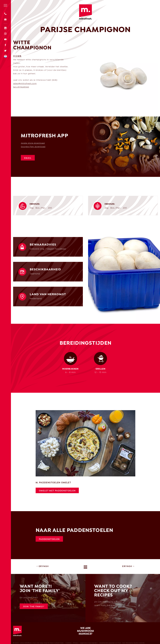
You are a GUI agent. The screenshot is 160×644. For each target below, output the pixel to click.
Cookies (68, 643)
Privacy (76, 643)
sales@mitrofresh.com (25, 84)
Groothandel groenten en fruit (110, 643)
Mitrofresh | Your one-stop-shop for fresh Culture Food (85, 12)
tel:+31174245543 (21, 87)
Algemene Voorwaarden (89, 643)
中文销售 (17, 56)
